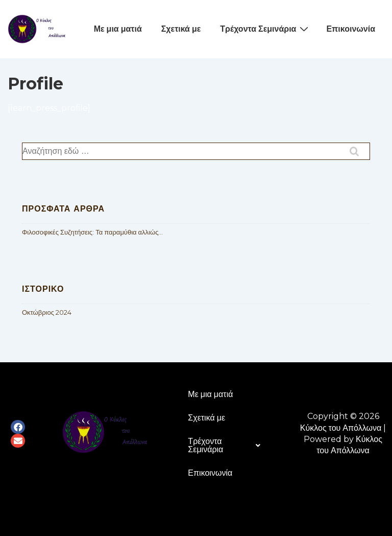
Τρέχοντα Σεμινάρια (265, 29)
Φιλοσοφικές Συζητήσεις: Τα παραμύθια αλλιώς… (92, 232)
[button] (224, 446)
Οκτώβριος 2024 (47, 312)
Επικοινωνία (351, 29)
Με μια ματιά (118, 29)
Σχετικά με (181, 29)
